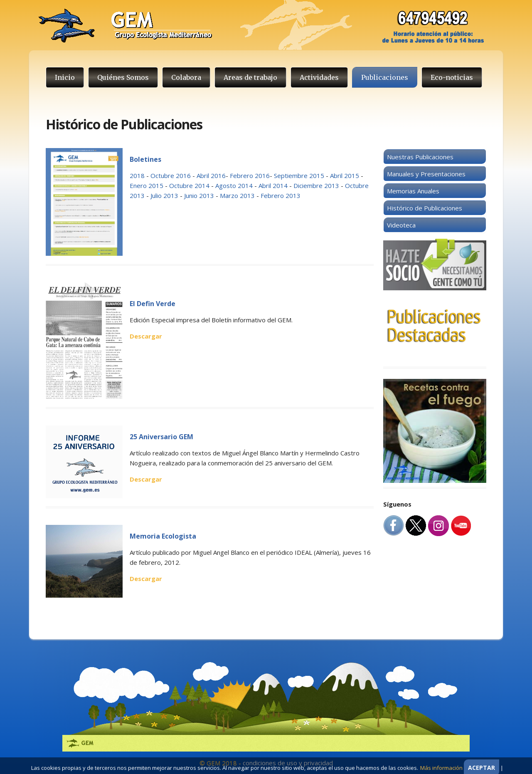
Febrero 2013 (281, 195)
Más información (441, 768)
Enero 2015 (147, 185)
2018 (137, 176)
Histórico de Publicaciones (425, 208)
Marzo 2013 (237, 195)
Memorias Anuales (413, 191)
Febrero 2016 (250, 176)
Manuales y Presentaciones (426, 174)
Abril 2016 (211, 176)
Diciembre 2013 (316, 185)
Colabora (186, 77)
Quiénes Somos (123, 77)
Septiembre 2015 (300, 176)
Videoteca (401, 225)
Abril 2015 (345, 176)
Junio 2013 (199, 195)
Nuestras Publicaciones (420, 157)
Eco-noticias (452, 77)
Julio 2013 (164, 195)
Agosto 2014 (234, 185)
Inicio (65, 77)
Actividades (319, 77)
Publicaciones (385, 77)
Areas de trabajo (250, 77)
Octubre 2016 (171, 176)
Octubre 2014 (189, 185)
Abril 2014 (274, 185)
